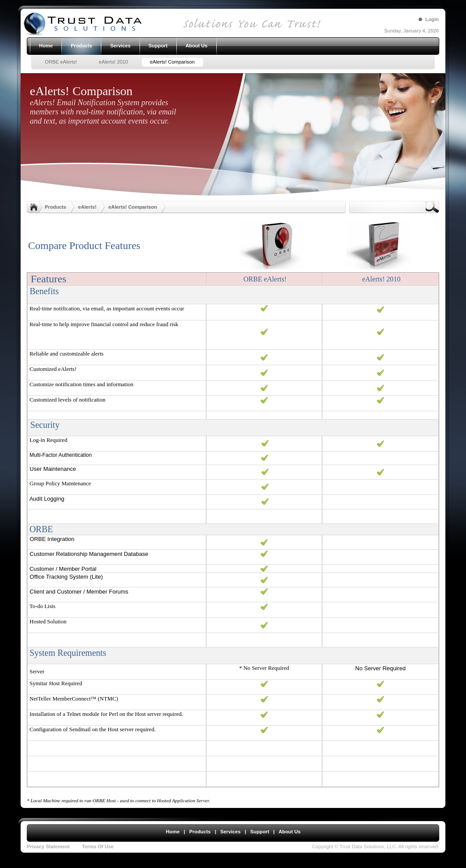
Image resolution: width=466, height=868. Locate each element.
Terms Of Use (98, 847)
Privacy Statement (48, 847)
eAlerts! (87, 207)
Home (173, 832)
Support (260, 832)
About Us (290, 832)
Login (432, 19)
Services (230, 832)
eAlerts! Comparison (133, 207)
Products (56, 207)
